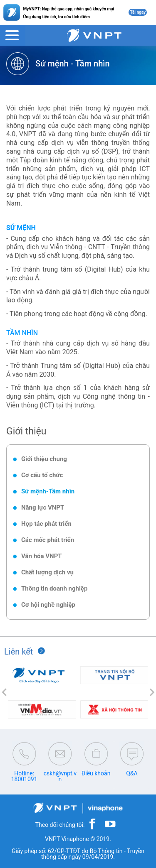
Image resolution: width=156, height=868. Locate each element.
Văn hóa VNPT (42, 556)
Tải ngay (138, 12)
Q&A (132, 773)
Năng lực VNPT (43, 508)
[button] (4, 692)
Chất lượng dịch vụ (47, 572)
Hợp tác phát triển (46, 524)
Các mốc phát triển (48, 540)
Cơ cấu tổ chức (42, 475)
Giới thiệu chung (44, 459)
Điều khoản (96, 773)
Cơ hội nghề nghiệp (48, 605)
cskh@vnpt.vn (60, 776)
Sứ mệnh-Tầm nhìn (48, 491)
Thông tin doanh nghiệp (54, 588)
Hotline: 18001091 (24, 776)
